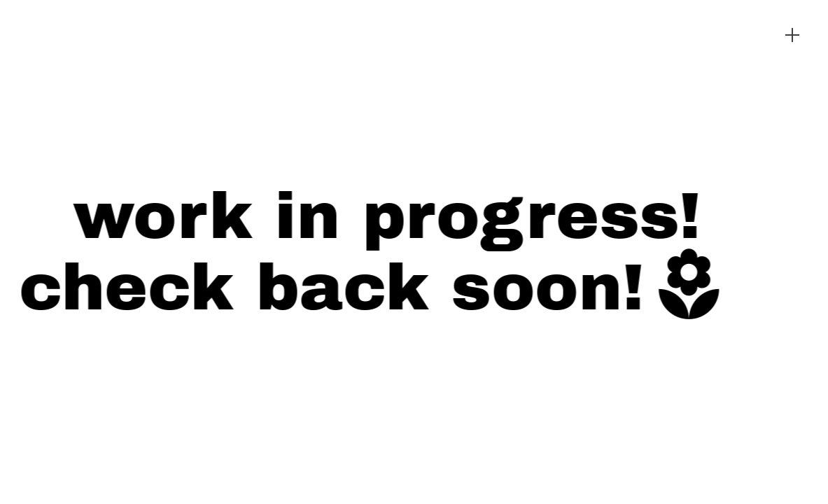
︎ (792, 35)
